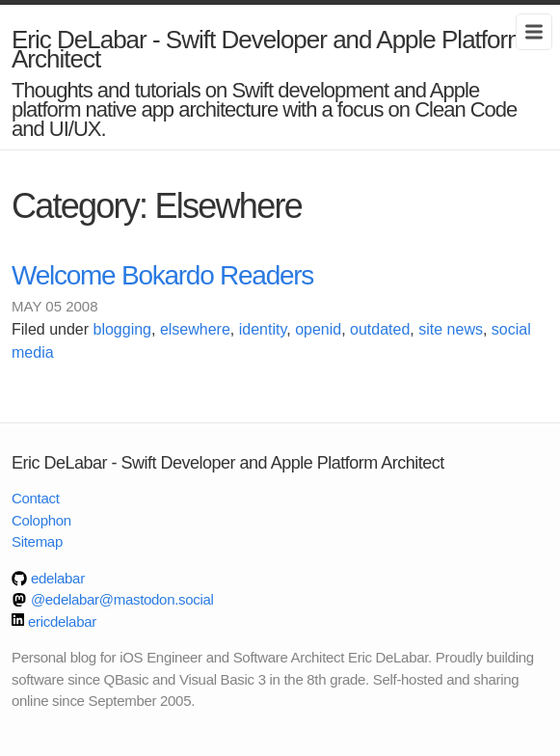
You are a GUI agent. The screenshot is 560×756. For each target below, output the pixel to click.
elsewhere (195, 329)
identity (263, 329)
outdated (380, 329)
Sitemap (37, 541)
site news (451, 329)
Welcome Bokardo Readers (162, 275)
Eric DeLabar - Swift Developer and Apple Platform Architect (269, 49)
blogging (123, 329)
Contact (36, 498)
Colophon (41, 520)
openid (318, 329)
